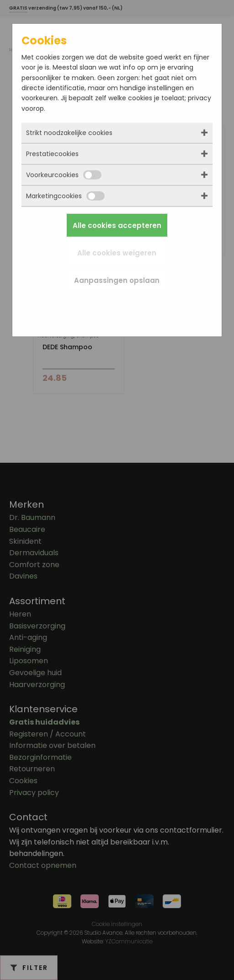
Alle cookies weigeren (117, 253)
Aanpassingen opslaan (117, 280)
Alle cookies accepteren (117, 225)
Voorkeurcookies (64, 175)
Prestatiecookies (52, 154)
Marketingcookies (65, 196)
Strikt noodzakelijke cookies (69, 133)
